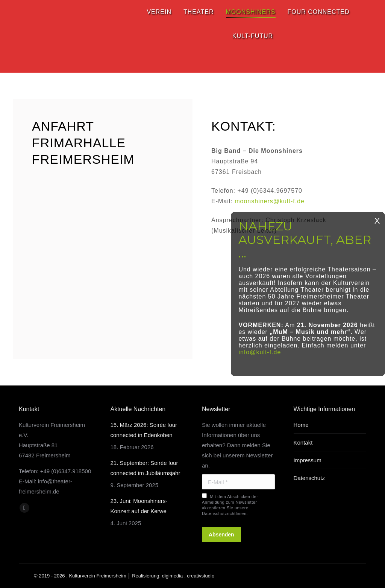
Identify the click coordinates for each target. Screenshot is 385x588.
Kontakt (303, 443)
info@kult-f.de (260, 352)
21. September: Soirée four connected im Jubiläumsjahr (146, 468)
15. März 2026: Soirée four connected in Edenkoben (144, 430)
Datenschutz (309, 478)
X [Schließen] (377, 221)
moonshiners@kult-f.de (270, 201)
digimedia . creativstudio (188, 576)
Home (301, 425)
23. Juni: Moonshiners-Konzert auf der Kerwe (139, 506)
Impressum (308, 460)
